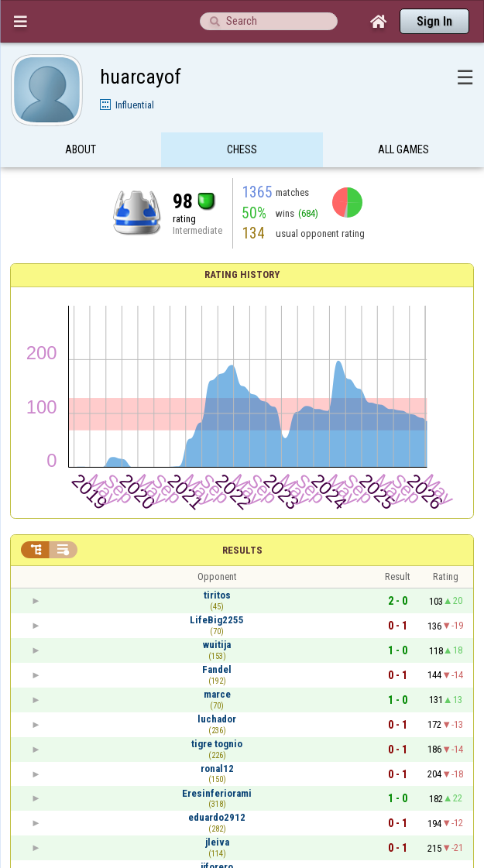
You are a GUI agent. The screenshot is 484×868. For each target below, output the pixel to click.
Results (242, 550)
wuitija (217, 645)
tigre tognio (217, 744)
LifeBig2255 (217, 620)
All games (403, 149)
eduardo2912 (217, 817)
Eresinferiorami (217, 793)
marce (217, 694)
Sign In (434, 21)
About (81, 149)
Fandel (217, 669)
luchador (217, 719)
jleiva (217, 842)
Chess (242, 149)
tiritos (217, 595)
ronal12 (217, 769)
